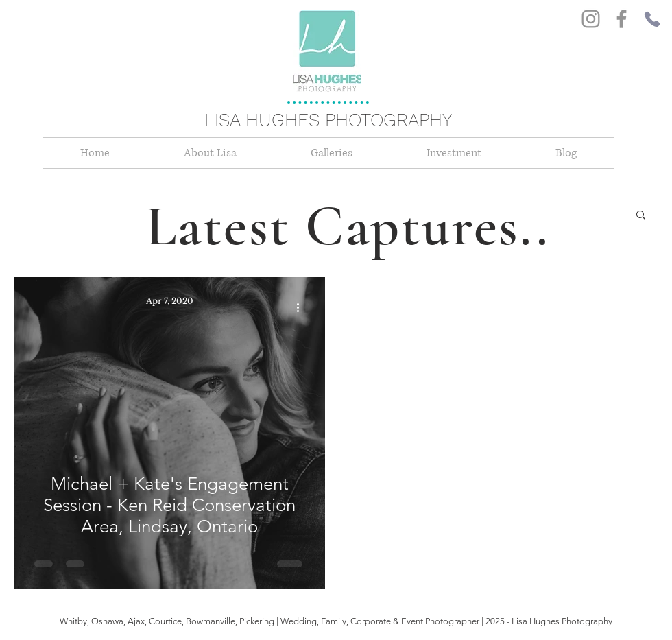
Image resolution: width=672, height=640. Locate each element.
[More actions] (302, 307)
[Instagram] (591, 19)
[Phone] (652, 19)
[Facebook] (622, 19)
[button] (641, 216)
